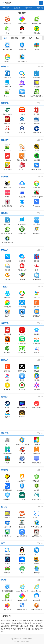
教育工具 (5, 323)
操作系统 (5, 213)
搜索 (41, 3)
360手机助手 (6, 621)
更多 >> (40, 66)
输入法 (4, 507)
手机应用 (23, 621)
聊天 (3, 543)
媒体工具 (5, 360)
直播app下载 (29, 629)
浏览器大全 (24, 626)
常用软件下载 (27, 639)
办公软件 (5, 140)
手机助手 (15, 621)
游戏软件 (5, 397)
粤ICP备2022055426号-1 (22, 641)
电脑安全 (5, 470)
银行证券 (5, 103)
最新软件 (5, 8)
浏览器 (4, 580)
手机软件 (5, 287)
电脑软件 (28, 8)
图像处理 (5, 177)
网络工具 (5, 250)
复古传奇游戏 (37, 623)
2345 (6, 38)
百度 (23, 38)
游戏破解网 (8, 629)
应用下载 (30, 621)
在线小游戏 (27, 623)
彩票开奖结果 (17, 623)
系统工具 (5, 433)
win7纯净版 (5, 626)
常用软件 (17, 8)
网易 (30, 38)
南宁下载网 (15, 626)
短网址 (8, 623)
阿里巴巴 (14, 38)
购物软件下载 (18, 629)
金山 (37, 38)
